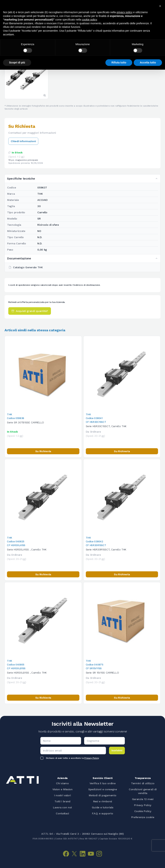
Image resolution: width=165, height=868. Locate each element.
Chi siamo (62, 783)
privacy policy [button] (124, 12)
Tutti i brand (62, 801)
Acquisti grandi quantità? (30, 311)
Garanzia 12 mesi (143, 799)
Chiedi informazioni (23, 141)
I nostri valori (63, 795)
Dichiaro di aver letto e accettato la (73, 758)
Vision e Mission (63, 789)
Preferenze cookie (143, 817)
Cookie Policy (143, 811)
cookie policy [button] (89, 20)
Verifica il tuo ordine (102, 783)
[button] (160, 6)
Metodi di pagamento (102, 795)
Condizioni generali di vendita (143, 791)
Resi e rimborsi (103, 801)
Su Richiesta (43, 451)
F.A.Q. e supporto (102, 813)
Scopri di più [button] (17, 62)
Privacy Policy (92, 758)
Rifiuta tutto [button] (119, 62)
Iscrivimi (117, 750)
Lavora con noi (62, 807)
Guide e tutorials (102, 807)
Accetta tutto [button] (148, 62)
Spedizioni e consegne (103, 789)
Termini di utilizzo (143, 783)
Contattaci (62, 813)
